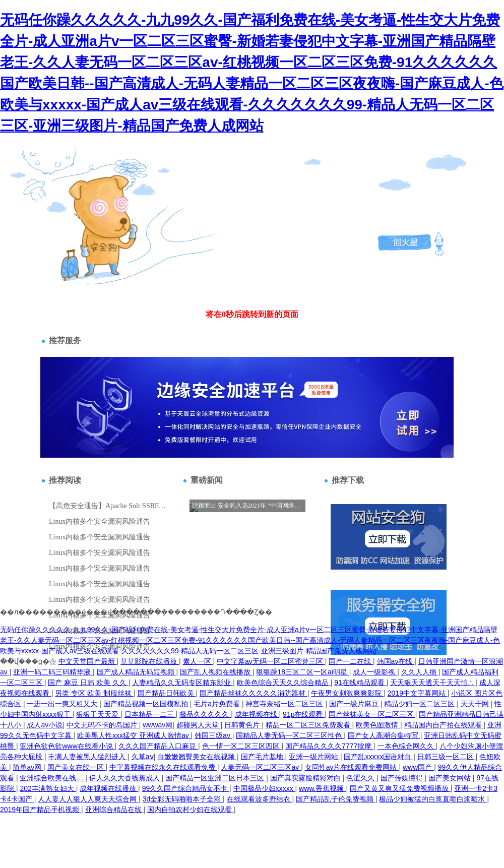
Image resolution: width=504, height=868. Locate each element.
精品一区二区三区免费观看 (309, 725)
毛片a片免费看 (218, 704)
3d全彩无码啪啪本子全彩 (183, 799)
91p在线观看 (304, 714)
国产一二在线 (351, 661)
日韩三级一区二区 (447, 757)
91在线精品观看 (360, 683)
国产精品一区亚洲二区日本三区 (216, 778)
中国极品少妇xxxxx (264, 788)
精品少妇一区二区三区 (420, 704)
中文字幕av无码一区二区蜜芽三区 (271, 661)
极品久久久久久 (205, 714)
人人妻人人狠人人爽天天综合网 (88, 799)
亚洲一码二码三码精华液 (53, 672)
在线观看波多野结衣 (260, 799)
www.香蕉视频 (322, 788)
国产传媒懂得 (403, 778)
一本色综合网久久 (407, 746)
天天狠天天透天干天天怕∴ (433, 683)
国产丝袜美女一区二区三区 (372, 714)
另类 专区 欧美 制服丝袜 (94, 693)
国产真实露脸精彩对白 (306, 778)
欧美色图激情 (378, 725)
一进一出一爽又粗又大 (63, 704)
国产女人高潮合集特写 (384, 735)
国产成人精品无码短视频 (137, 672)
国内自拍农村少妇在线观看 (191, 810)
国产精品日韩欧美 (167, 693)
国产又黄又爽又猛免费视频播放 (400, 788)
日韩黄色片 (243, 725)
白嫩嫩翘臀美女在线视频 (197, 757)
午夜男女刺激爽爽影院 (347, 693)
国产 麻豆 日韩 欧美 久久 (88, 683)
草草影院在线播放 (150, 661)
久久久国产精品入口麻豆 (158, 746)
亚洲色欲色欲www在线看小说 (67, 746)
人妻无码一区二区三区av (261, 767)
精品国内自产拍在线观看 (444, 725)
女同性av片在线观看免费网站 (352, 767)
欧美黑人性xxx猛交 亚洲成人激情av (134, 735)
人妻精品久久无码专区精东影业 (182, 683)
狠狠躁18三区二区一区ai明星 (302, 672)
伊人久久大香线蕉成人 (125, 778)
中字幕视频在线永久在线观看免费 (163, 767)
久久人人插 (420, 672)
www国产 (418, 767)
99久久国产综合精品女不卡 (186, 788)
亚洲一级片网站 (314, 757)
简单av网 (28, 767)
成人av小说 (45, 725)
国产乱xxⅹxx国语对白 (379, 757)
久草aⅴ (143, 757)
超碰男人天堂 (199, 725)
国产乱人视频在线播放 (216, 672)
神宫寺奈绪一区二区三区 (285, 704)
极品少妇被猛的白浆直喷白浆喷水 (433, 799)
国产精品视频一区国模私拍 (147, 704)
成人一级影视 (375, 672)
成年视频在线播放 (109, 788)
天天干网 (476, 704)
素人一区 (198, 661)
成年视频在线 (257, 714)
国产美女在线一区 (77, 767)
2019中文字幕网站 (418, 693)
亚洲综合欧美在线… (52, 778)
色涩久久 (361, 778)
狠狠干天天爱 (98, 714)
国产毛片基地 (263, 757)
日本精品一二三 (150, 714)
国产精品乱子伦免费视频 (336, 799)
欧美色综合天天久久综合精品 (284, 683)
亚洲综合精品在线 (114, 810)
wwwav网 (157, 725)
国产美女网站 (451, 778)
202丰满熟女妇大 (48, 788)
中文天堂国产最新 (88, 661)
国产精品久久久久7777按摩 (329, 746)
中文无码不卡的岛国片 (103, 725)
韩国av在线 (396, 661)
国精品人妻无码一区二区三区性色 (290, 735)
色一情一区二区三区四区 (242, 746)
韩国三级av (213, 735)
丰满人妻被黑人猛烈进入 (88, 757)
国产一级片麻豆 (355, 704)
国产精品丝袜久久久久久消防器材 (254, 693)
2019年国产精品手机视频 (41, 810)
